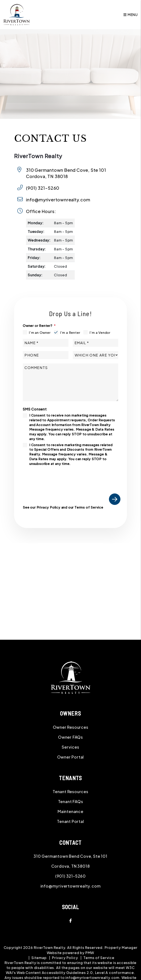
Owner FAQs (70, 737)
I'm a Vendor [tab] (100, 332)
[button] (70, 921)
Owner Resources (71, 727)
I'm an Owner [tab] (40, 332)
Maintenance (70, 811)
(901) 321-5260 (43, 188)
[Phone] (45, 355)
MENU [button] (131, 15)
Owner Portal (71, 757)
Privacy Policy (49, 507)
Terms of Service (89, 507)
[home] (17, 14)
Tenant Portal (70, 821)
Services (70, 747)
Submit (115, 499)
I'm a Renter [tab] (70, 332)
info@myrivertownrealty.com (58, 200)
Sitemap (39, 958)
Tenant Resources (70, 791)
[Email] (96, 343)
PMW (90, 953)
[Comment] (70, 382)
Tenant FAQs (71, 801)
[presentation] (88, 477)
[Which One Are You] (96, 355)
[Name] (45, 343)
